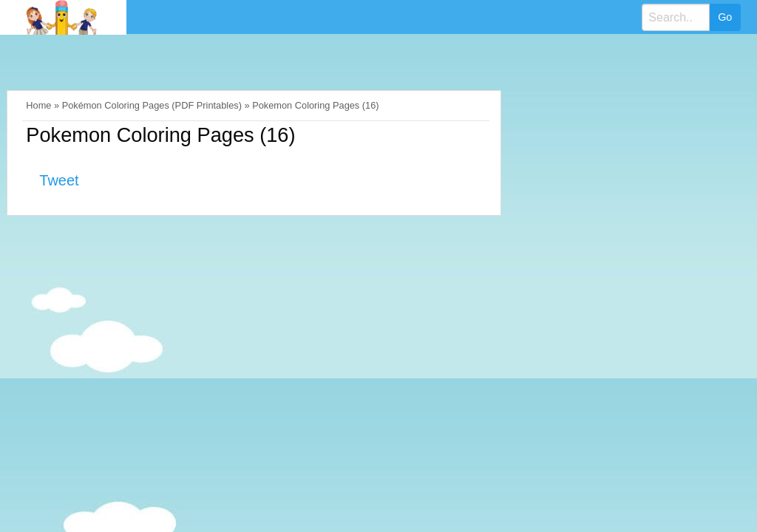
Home (38, 105)
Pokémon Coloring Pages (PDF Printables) (152, 105)
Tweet (59, 180)
